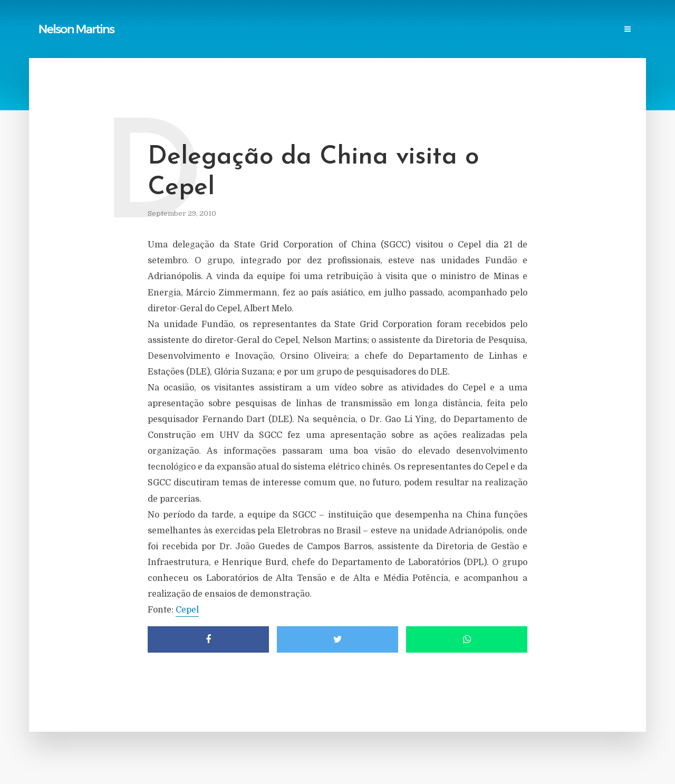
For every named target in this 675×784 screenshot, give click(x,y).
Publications (204, 30)
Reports (253, 30)
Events (540, 30)
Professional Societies (428, 30)
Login (621, 30)
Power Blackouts (344, 30)
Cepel (187, 610)
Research (498, 30)
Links (290, 30)
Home (158, 30)
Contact (581, 30)
